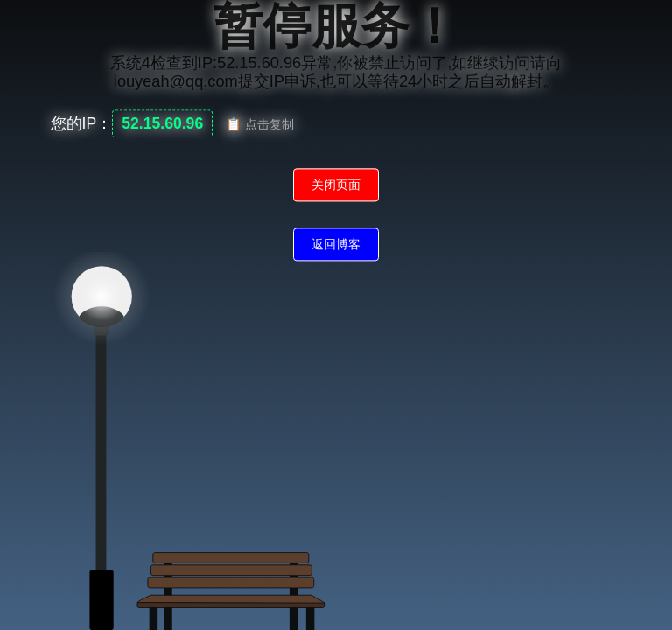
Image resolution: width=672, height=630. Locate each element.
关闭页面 (336, 185)
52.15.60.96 (162, 124)
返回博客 (336, 245)
